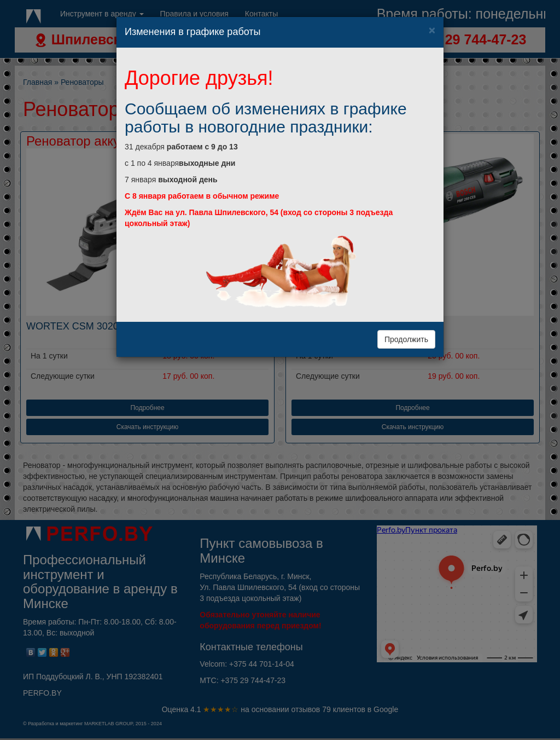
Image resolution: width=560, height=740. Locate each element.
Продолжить (406, 339)
